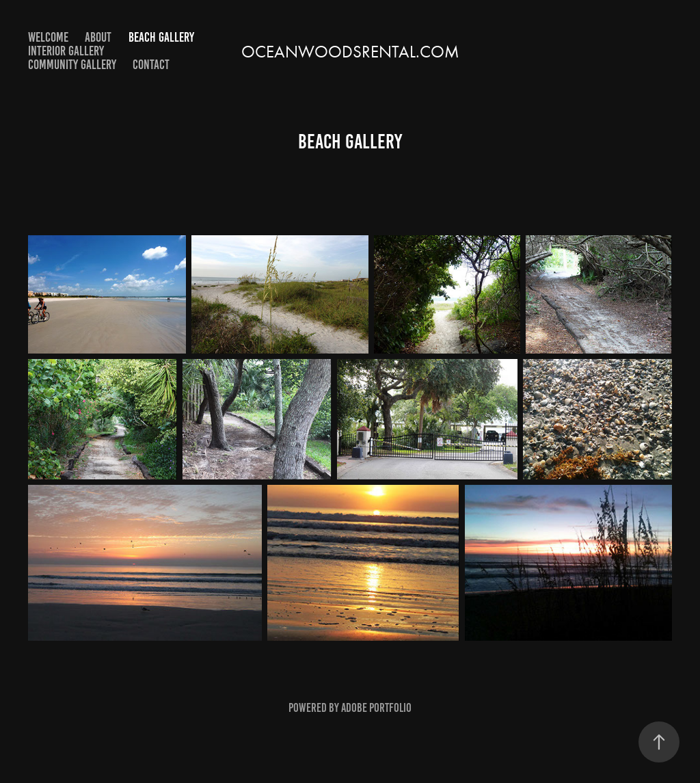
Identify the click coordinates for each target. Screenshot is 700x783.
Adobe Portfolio (376, 708)
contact (151, 65)
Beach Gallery (161, 37)
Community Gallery (72, 65)
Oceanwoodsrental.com (350, 52)
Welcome (48, 37)
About (98, 37)
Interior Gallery (66, 51)
